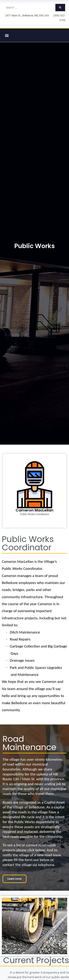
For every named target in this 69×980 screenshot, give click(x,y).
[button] (7, 35)
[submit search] (60, 8)
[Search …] (29, 8)
